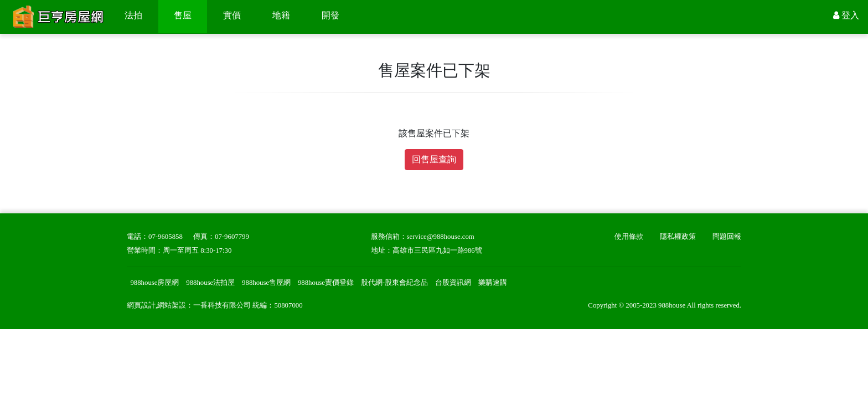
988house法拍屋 (210, 283)
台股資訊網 (453, 283)
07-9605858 (166, 237)
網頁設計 (141, 305)
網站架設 (172, 305)
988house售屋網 (266, 283)
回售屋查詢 (434, 159)
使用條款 (629, 237)
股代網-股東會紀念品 (394, 283)
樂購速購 (493, 283)
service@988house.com (441, 237)
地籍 (281, 15)
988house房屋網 (154, 283)
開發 (330, 15)
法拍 (133, 15)
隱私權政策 (678, 237)
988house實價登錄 (326, 283)
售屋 (183, 15)
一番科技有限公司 (222, 305)
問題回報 (727, 237)
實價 (232, 15)
